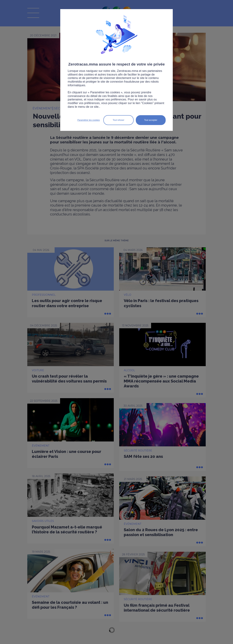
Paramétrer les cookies (89, 120)
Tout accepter (151, 120)
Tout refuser (118, 120)
